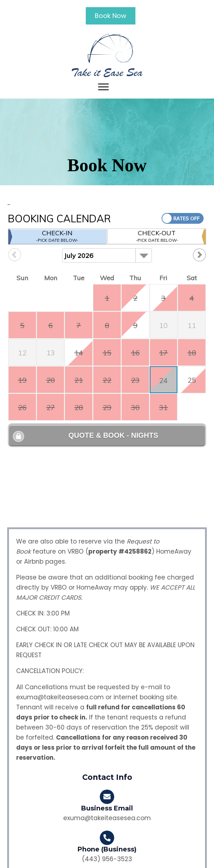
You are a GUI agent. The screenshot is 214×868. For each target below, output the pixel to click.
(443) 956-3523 (107, 859)
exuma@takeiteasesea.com (60, 697)
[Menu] (103, 87)
